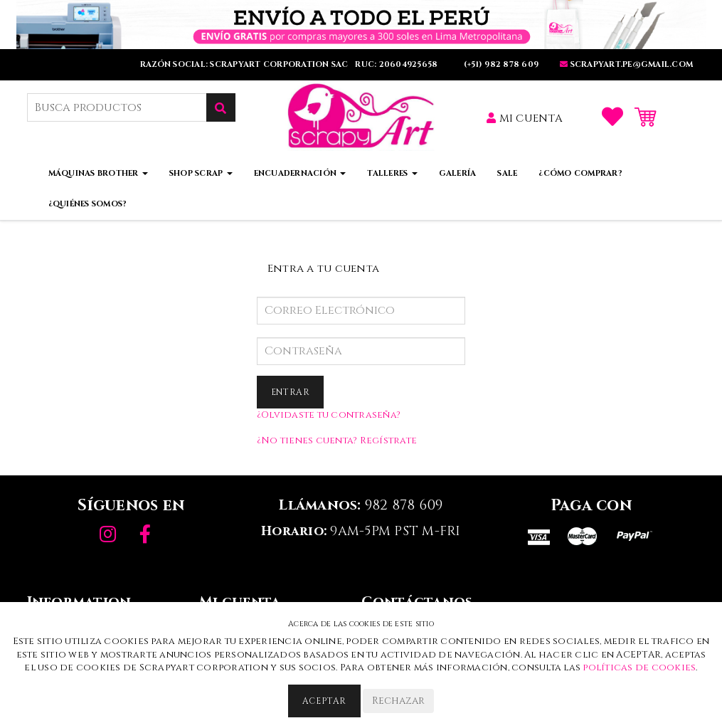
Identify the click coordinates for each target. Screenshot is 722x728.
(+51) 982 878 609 (500, 64)
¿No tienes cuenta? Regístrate (337, 441)
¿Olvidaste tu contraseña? (329, 415)
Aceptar (324, 701)
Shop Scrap (201, 173)
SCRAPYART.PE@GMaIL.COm (626, 64)
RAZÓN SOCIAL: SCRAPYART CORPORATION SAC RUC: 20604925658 (290, 64)
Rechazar (398, 701)
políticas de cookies (639, 668)
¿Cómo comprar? (580, 173)
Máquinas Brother (98, 173)
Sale (507, 173)
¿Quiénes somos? (88, 204)
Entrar (291, 392)
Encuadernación (300, 173)
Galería (458, 173)
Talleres (392, 173)
